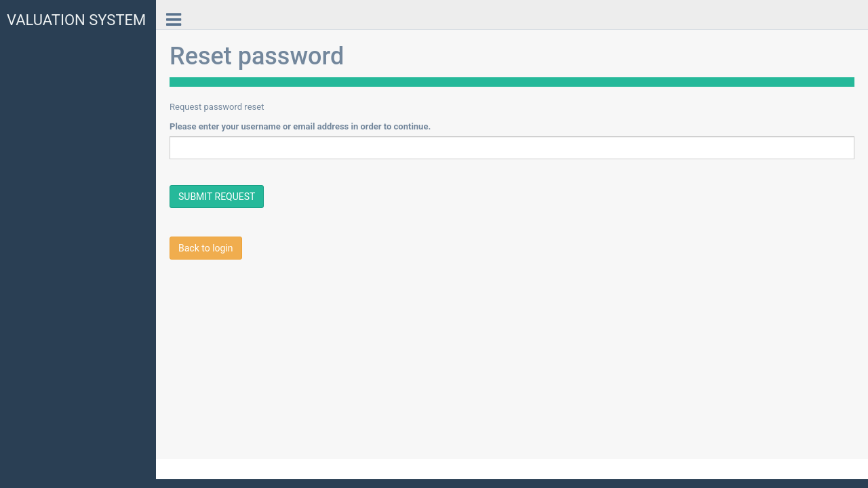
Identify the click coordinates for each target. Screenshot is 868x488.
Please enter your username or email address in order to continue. (300, 126)
